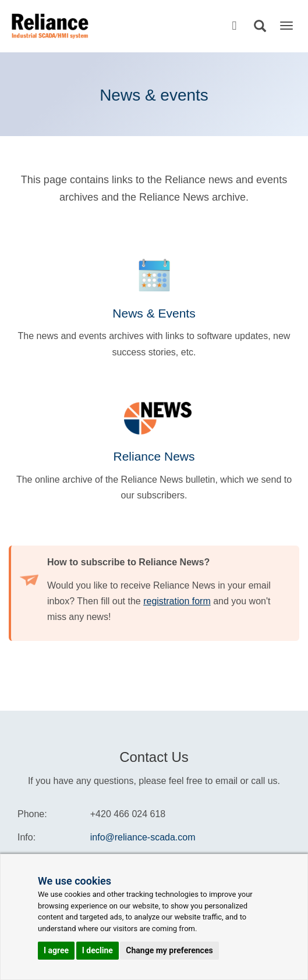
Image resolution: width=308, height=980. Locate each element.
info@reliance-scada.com (143, 837)
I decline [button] (98, 950)
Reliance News (154, 456)
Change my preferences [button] (169, 950)
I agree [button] (56, 950)
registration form (177, 601)
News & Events (154, 313)
